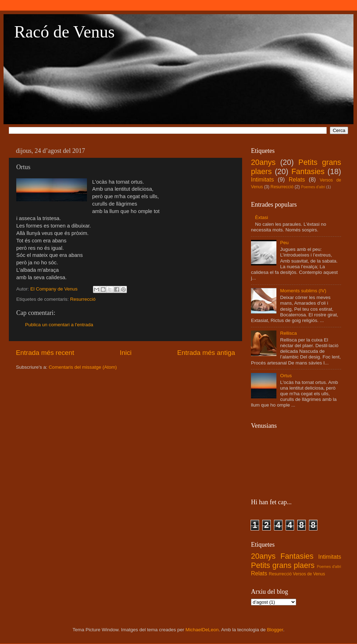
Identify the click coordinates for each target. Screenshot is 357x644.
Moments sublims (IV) (303, 291)
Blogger (275, 630)
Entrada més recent (45, 353)
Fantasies (308, 171)
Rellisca (288, 333)
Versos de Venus (309, 574)
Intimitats (262, 179)
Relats (297, 179)
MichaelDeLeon (202, 630)
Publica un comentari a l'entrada (59, 325)
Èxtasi (261, 217)
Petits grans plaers (283, 565)
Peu (284, 243)
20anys (263, 162)
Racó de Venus (64, 32)
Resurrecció (83, 299)
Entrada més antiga (206, 353)
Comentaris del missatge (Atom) (83, 367)
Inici (126, 353)
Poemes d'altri (313, 187)
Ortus (286, 376)
